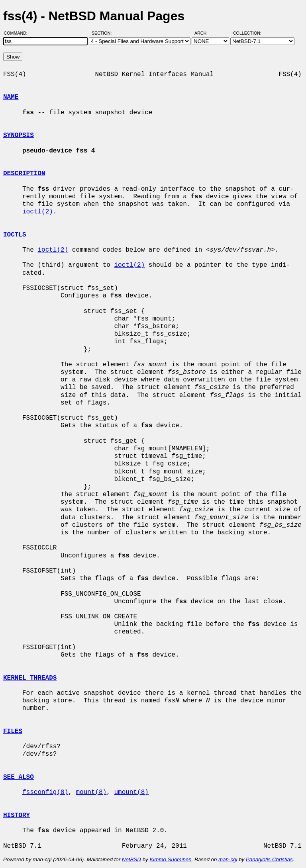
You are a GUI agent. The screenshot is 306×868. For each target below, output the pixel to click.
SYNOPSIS (19, 135)
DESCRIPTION (24, 174)
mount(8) (91, 792)
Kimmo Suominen (170, 859)
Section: (103, 33)
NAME (11, 97)
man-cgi (228, 859)
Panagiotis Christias (269, 859)
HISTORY (17, 815)
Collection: (247, 33)
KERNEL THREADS (30, 678)
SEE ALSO (19, 777)
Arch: (205, 33)
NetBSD (131, 859)
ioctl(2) (38, 212)
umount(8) (131, 792)
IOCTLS (15, 235)
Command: (18, 33)
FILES (13, 731)
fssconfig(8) (45, 792)
